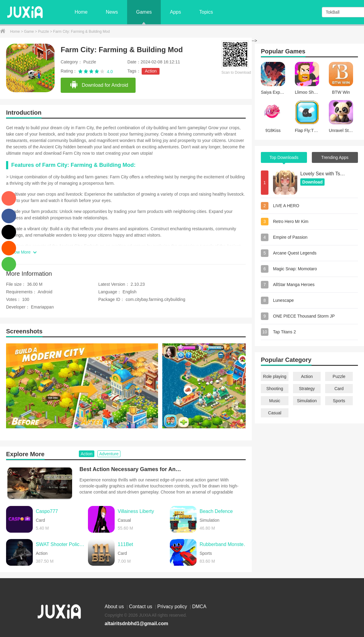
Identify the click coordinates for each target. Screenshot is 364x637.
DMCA (199, 607)
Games (144, 12)
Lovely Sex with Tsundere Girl (323, 174)
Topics (206, 12)
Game (29, 32)
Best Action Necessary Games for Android (131, 469)
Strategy (307, 389)
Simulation (307, 401)
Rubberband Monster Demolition (224, 544)
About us (115, 607)
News (112, 12)
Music (275, 401)
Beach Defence (216, 511)
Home (81, 12)
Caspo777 (47, 511)
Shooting (275, 389)
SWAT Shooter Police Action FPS (60, 544)
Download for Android (99, 85)
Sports (339, 401)
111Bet (125, 544)
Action (151, 71)
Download (313, 182)
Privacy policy (173, 607)
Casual (275, 413)
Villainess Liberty (136, 511)
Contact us (141, 607)
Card (339, 389)
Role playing (275, 376)
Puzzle (44, 32)
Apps (175, 12)
